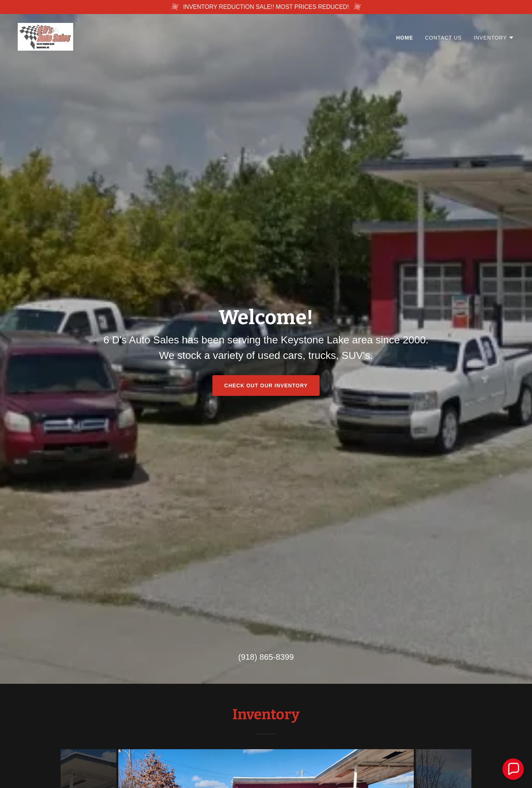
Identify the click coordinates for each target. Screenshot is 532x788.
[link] (45, 36)
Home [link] (405, 38)
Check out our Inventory (266, 385)
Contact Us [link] (443, 38)
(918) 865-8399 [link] (266, 657)
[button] (494, 38)
